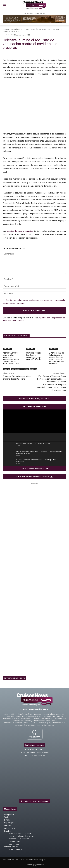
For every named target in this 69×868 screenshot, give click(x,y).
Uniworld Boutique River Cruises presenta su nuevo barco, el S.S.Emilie (33, 356)
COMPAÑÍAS (7, 29)
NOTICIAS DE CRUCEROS (20, 369)
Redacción (10, 35)
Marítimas (17, 29)
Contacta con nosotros (34, 745)
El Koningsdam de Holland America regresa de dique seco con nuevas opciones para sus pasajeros (56, 358)
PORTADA (33, 369)
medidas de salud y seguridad (20, 231)
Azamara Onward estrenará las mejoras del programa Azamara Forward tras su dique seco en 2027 (11, 358)
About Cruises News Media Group (35, 801)
